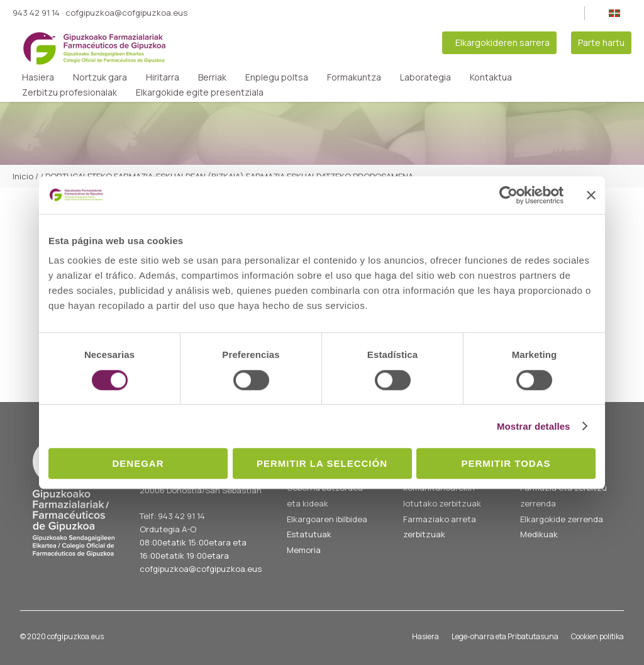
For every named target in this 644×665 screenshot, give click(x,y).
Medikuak (539, 534)
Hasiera (38, 77)
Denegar (138, 463)
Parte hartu (601, 42)
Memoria (304, 550)
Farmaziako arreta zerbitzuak (440, 527)
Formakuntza (354, 77)
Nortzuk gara (100, 77)
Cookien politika (597, 636)
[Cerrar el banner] (591, 195)
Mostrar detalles (534, 426)
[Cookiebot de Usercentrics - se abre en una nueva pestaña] (508, 195)
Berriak (212, 77)
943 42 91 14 (36, 13)
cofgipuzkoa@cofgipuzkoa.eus (126, 13)
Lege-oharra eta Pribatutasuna (505, 636)
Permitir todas (506, 463)
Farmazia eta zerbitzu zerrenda (563, 495)
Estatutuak (309, 534)
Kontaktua (491, 77)
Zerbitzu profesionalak (69, 92)
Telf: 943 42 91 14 (172, 516)
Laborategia (425, 77)
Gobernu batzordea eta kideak (325, 495)
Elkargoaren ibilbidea (327, 519)
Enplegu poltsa (277, 77)
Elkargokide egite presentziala (200, 92)
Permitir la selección (322, 463)
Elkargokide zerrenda (562, 519)
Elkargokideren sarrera (502, 42)
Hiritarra (163, 77)
